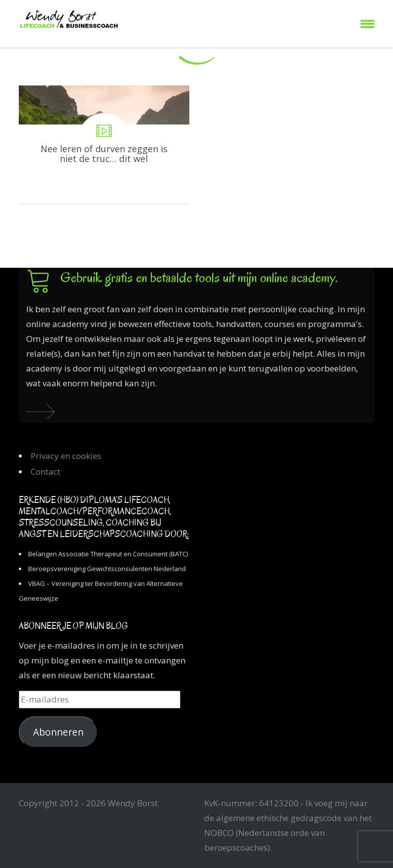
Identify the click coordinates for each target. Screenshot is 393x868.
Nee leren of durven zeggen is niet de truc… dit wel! (104, 145)
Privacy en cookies (66, 456)
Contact (45, 472)
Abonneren (58, 732)
